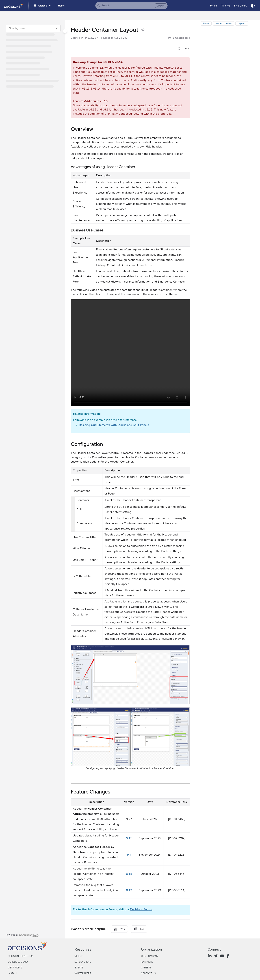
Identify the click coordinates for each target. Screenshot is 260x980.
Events (79, 968)
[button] (131, 6)
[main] (130, 479)
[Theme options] (253, 6)
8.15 (129, 874)
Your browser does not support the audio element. (130, 353)
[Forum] (213, 6)
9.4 (129, 855)
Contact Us (148, 974)
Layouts (242, 23)
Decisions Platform (21, 956)
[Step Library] (240, 6)
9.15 (129, 838)
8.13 (129, 890)
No (139, 929)
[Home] (61, 6)
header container (224, 23)
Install (13, 974)
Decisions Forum (141, 909)
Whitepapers (83, 974)
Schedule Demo (18, 962)
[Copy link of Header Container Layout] (143, 30)
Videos (79, 956)
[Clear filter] (57, 28)
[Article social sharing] (178, 49)
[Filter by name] (33, 28)
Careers (146, 968)
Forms (206, 23)
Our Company (150, 956)
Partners (147, 962)
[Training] (225, 6)
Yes (119, 929)
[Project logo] (14, 6)
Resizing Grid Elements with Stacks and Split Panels (114, 425)
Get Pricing (15, 968)
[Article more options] (187, 49)
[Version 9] (42, 6)
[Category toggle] (65, 31)
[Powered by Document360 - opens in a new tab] (22, 935)
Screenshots (83, 962)
